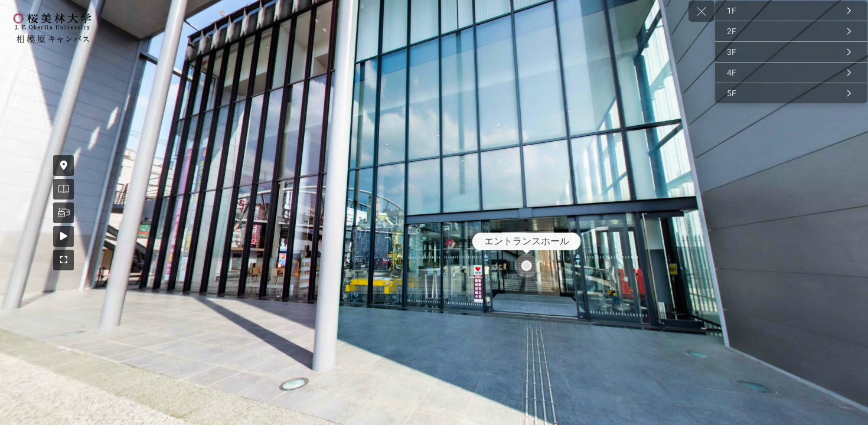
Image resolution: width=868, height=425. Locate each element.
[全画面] (16, 260)
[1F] (791, 11)
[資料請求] (16, 189)
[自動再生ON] (16, 236)
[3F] (791, 52)
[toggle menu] (701, 11)
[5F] (791, 93)
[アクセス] (16, 166)
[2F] (791, 31)
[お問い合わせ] (16, 213)
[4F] (791, 73)
